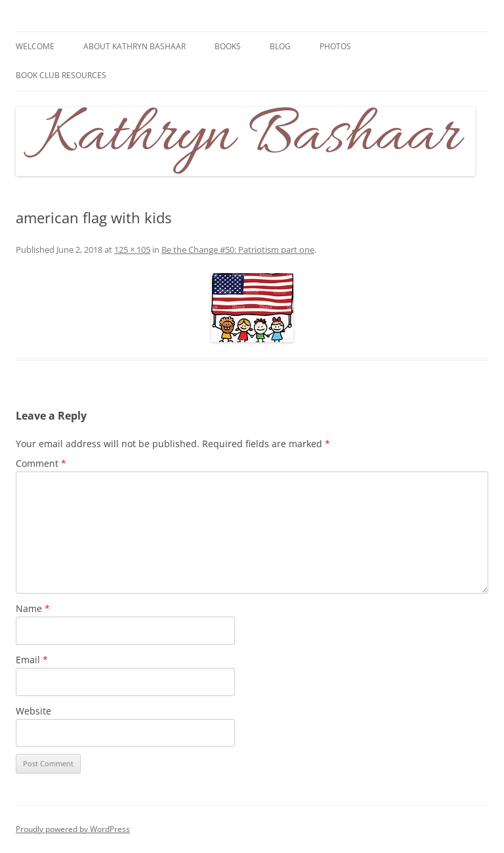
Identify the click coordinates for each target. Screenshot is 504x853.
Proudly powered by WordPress (73, 829)
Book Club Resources (61, 75)
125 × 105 (132, 250)
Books (228, 46)
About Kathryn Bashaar (135, 46)
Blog (280, 46)
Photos (335, 46)
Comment (41, 463)
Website (33, 711)
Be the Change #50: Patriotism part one (238, 250)
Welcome (35, 46)
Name (33, 608)
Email (32, 660)
